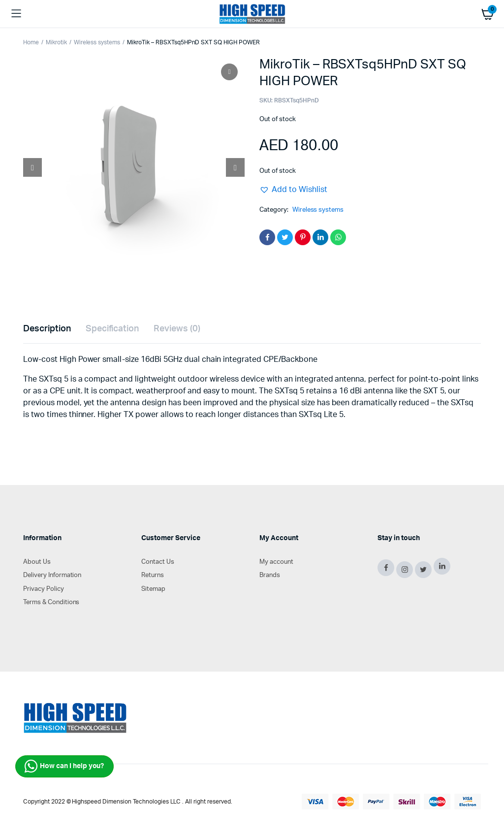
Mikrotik (56, 42)
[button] (293, 190)
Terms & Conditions (51, 602)
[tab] (47, 329)
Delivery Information (52, 575)
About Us (37, 562)
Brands (270, 575)
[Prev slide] (32, 167)
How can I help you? (64, 766)
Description (47, 329)
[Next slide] (235, 167)
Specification (112, 329)
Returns (153, 575)
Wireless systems (97, 42)
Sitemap (153, 589)
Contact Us (158, 562)
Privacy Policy (44, 589)
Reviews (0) (177, 329)
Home (31, 42)
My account (276, 562)
